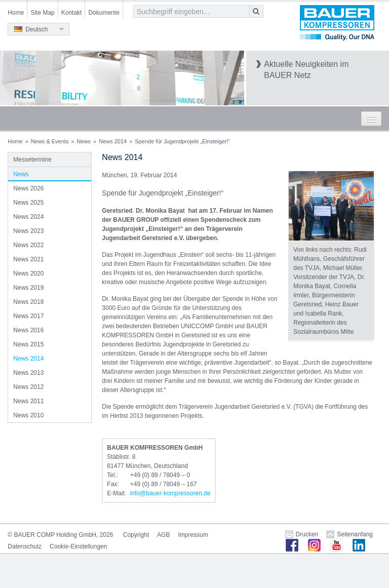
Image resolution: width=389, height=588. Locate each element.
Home (16, 13)
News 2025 (28, 203)
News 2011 (28, 401)
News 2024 (28, 217)
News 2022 (28, 245)
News (84, 141)
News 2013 (28, 373)
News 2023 (28, 231)
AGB (163, 535)
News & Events (50, 141)
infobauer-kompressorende (170, 493)
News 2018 (28, 302)
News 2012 (28, 387)
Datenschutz (25, 546)
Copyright (136, 535)
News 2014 (113, 141)
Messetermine (32, 160)
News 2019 (28, 288)
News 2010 (28, 415)
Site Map (42, 13)
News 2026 (28, 188)
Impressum (193, 535)
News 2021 (28, 259)
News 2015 (28, 344)
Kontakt (72, 13)
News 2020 (28, 273)
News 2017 (28, 316)
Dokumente (104, 13)
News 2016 (28, 330)
